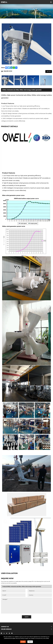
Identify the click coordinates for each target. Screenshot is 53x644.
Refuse (30, 642)
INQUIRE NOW (33, 71)
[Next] (50, 44)
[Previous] (3, 44)
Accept (23, 642)
